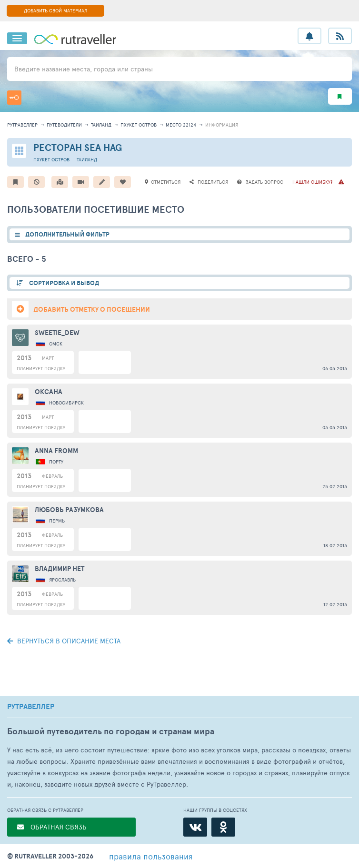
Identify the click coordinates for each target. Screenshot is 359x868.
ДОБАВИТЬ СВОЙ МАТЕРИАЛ (55, 10)
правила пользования (151, 856)
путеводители (64, 125)
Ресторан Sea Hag (78, 147)
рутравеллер (22, 125)
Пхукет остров (139, 125)
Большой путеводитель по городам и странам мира (111, 731)
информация (222, 125)
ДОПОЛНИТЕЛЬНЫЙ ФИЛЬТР (67, 234)
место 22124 (181, 125)
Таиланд (101, 125)
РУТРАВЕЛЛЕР (31, 707)
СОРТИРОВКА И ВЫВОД (63, 283)
